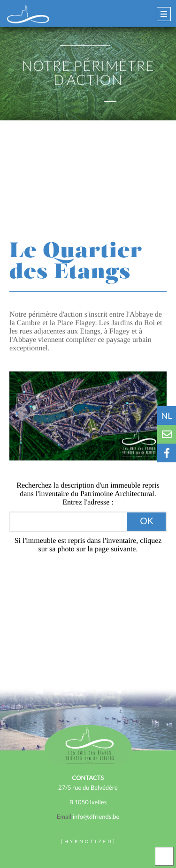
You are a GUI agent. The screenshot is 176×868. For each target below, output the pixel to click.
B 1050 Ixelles (88, 802)
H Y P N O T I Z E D (88, 842)
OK (147, 521)
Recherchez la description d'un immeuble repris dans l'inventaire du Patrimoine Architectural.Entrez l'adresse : (88, 494)
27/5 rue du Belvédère (88, 787)
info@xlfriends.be (88, 816)
